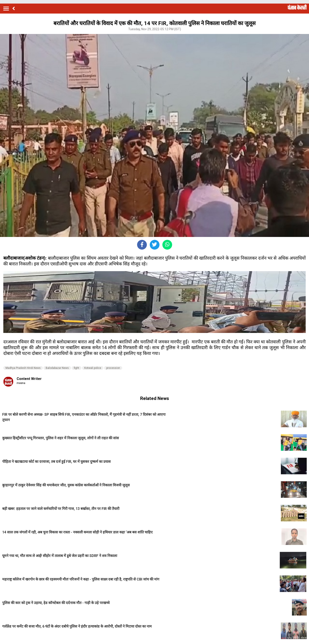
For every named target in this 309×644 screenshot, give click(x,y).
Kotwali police (93, 368)
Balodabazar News (57, 368)
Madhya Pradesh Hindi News (23, 368)
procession (113, 368)
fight (77, 368)
